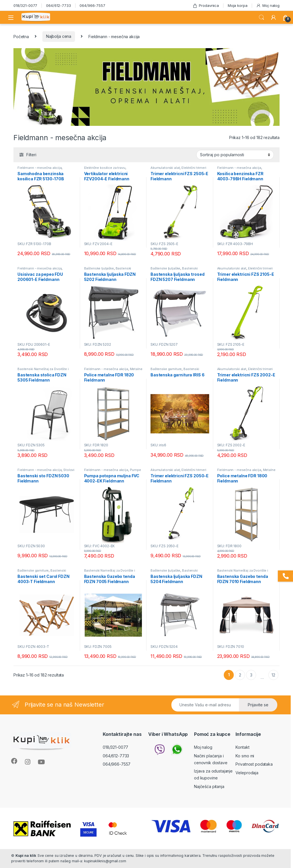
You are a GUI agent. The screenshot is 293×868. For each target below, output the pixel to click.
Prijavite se (258, 705)
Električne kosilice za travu (105, 168)
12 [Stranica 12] (273, 675)
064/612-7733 (58, 5)
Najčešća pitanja (209, 786)
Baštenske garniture (166, 369)
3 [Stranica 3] (251, 675)
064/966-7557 (92, 5)
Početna (21, 36)
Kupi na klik (26, 856)
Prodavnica (206, 6)
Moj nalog (268, 6)
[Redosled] (235, 155)
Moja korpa (238, 5)
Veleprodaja (247, 773)
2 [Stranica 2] (240, 675)
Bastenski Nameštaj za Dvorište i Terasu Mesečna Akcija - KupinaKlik (45, 371)
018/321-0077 (25, 5)
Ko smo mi (245, 756)
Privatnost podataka (254, 764)
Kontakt (242, 747)
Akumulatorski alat (165, 168)
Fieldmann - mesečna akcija (39, 168)
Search (262, 17)
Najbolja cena (59, 36)
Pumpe (135, 470)
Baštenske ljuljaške (99, 268)
